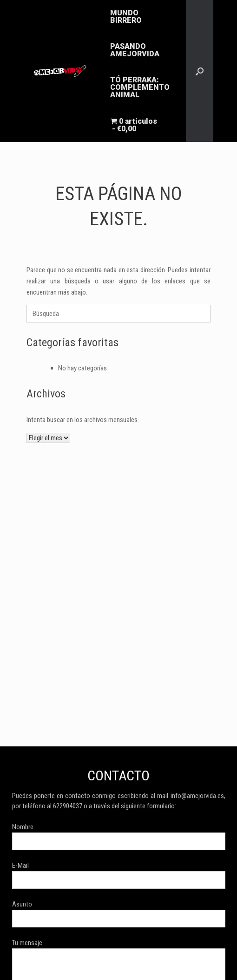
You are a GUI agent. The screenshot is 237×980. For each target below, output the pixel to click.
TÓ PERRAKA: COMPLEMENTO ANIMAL (140, 87)
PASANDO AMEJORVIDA (135, 50)
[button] (200, 71)
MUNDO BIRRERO (126, 17)
